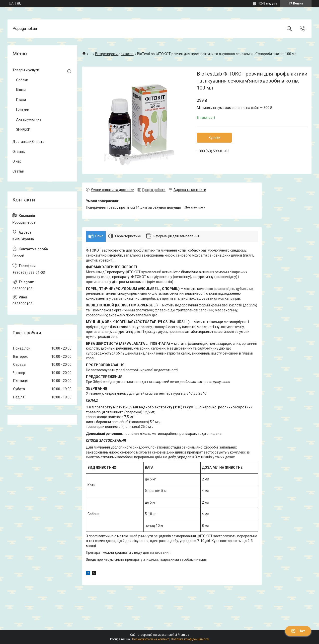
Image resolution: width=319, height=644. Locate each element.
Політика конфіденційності (190, 639)
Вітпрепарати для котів (114, 54)
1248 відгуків (268, 3)
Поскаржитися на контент (150, 639)
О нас (17, 161)
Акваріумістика (29, 119)
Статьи (18, 171)
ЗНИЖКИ (23, 129)
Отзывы (19, 152)
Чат (298, 631)
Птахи (21, 100)
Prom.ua (183, 635)
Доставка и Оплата (28, 142)
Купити (214, 138)
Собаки (22, 80)
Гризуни (23, 109)
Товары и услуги (26, 70)
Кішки (21, 90)
